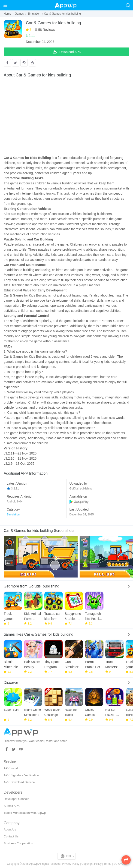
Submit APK (12, 806)
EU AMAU (120, 864)
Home (7, 14)
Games (19, 14)
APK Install (11, 768)
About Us (10, 829)
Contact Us (11, 836)
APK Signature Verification (21, 775)
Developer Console (17, 799)
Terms (107, 864)
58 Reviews (46, 30)
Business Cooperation (18, 843)
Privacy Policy (71, 864)
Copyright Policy (92, 864)
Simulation (34, 14)
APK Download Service (19, 782)
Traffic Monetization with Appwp (25, 813)
